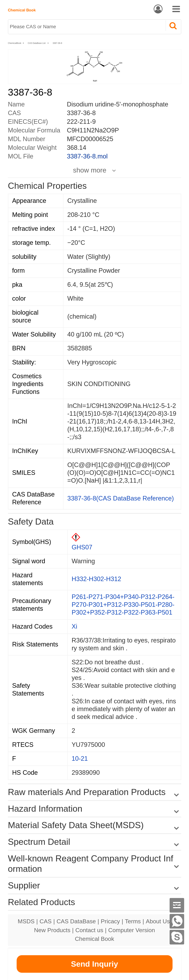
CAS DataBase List (37, 43)
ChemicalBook (15, 43)
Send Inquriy (94, 964)
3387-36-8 (57, 43)
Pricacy (110, 921)
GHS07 (82, 547)
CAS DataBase (76, 921)
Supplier (24, 885)
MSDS (26, 921)
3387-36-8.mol (87, 156)
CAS (45, 921)
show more (90, 170)
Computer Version (132, 930)
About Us (158, 921)
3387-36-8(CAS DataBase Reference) (121, 498)
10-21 (80, 759)
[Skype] (177, 937)
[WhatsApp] (177, 921)
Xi (74, 626)
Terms (133, 921)
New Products (52, 930)
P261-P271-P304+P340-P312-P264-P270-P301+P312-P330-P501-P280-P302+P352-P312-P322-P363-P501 (123, 605)
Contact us (89, 930)
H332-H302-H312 (96, 579)
